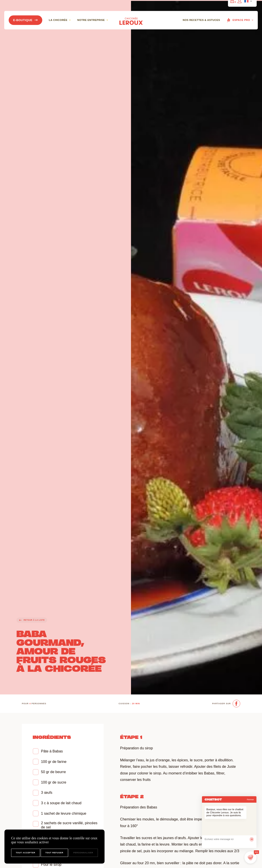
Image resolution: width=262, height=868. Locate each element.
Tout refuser (54, 853)
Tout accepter (26, 853)
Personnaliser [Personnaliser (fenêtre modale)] (83, 853)
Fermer (250, 799)
